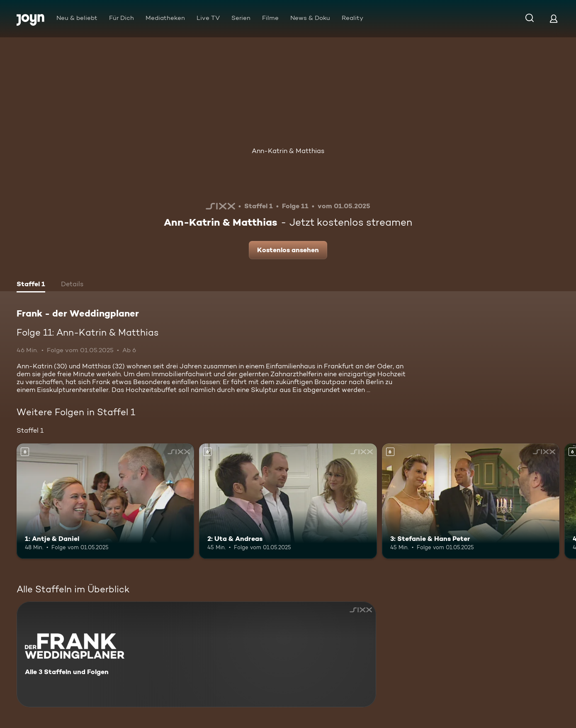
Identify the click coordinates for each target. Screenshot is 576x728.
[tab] (31, 285)
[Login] (554, 18)
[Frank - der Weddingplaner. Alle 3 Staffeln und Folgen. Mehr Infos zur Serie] (196, 654)
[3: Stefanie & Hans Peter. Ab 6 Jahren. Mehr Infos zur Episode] (471, 501)
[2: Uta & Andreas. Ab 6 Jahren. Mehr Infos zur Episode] (288, 501)
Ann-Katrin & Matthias (288, 151)
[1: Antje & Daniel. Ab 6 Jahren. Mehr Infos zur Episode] (105, 501)
